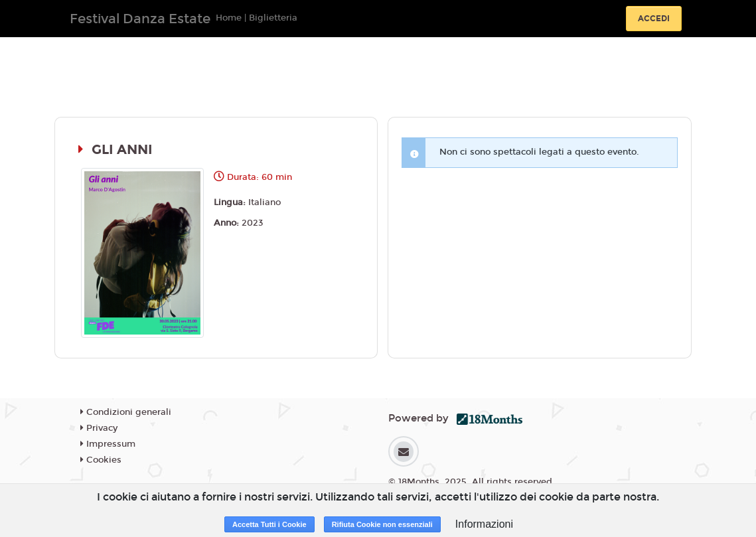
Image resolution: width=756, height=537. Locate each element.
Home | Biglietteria (257, 18)
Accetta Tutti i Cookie (269, 524)
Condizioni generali (126, 412)
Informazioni (484, 524)
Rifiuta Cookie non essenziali (382, 524)
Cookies (101, 460)
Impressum (108, 444)
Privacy (99, 428)
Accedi (654, 19)
